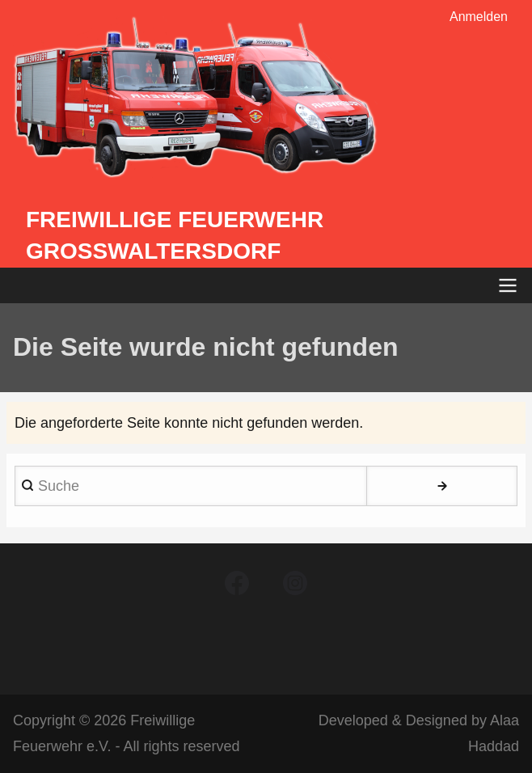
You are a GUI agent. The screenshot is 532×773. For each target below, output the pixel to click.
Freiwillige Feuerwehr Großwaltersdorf (175, 235)
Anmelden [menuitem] (479, 17)
